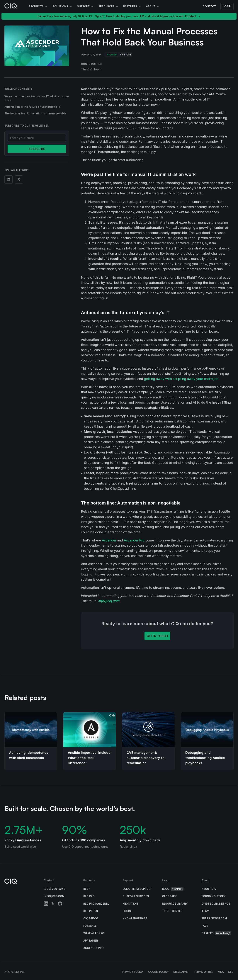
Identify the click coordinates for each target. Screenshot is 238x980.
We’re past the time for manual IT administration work (37, 98)
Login (227, 6)
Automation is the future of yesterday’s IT (32, 107)
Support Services (136, 896)
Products (36, 6)
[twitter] (53, 904)
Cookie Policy (159, 972)
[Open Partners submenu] (139, 6)
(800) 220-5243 (55, 889)
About (151, 6)
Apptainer (91, 941)
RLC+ (87, 889)
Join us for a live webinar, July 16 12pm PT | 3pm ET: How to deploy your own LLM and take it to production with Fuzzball (119, 16)
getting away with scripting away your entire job (181, 379)
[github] (60, 904)
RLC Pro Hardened (96, 904)
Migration (130, 904)
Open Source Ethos (216, 904)
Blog (173, 889)
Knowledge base (135, 918)
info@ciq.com (109, 601)
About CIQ (209, 889)
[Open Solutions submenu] (70, 6)
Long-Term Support (137, 889)
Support (83, 6)
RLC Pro (89, 896)
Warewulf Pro (94, 933)
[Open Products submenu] (46, 6)
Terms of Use (204, 972)
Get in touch (157, 636)
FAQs (205, 926)
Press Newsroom (214, 918)
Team (205, 911)
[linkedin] (46, 904)
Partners (130, 6)
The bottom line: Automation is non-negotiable (35, 113)
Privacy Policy (133, 972)
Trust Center (172, 911)
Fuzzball (90, 926)
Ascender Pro (134, 540)
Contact (209, 6)
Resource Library (175, 904)
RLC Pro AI (91, 911)
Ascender (109, 540)
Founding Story (214, 896)
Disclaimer (181, 972)
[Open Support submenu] (92, 6)
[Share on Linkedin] (8, 179)
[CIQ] (11, 6)
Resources (106, 6)
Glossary (169, 896)
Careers (216, 933)
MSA (221, 972)
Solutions (60, 6)
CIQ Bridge (91, 918)
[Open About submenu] (157, 6)
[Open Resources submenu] (117, 6)
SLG (231, 972)
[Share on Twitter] (19, 179)
